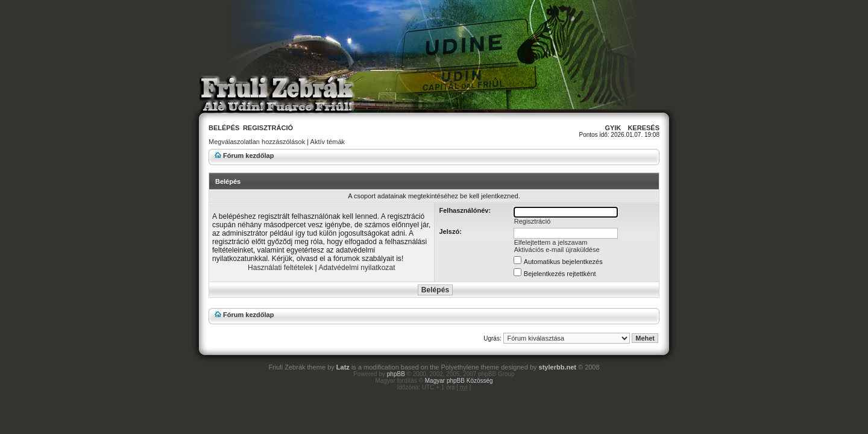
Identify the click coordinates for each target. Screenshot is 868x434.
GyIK (613, 128)
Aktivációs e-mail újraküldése (557, 250)
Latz (343, 367)
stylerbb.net (558, 367)
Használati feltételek (280, 268)
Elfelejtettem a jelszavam (551, 242)
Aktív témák (328, 142)
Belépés (224, 128)
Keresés (643, 128)
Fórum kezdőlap (248, 156)
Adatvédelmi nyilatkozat (357, 268)
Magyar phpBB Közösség (459, 381)
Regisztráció (268, 128)
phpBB (396, 374)
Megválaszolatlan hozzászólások (257, 142)
